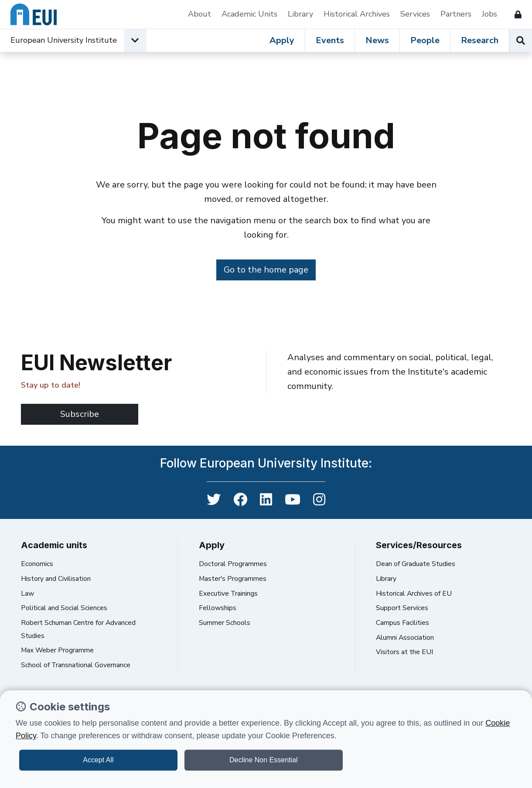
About (199, 14)
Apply (282, 40)
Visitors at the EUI (404, 652)
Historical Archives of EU (414, 594)
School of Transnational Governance (76, 665)
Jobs (489, 14)
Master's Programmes (233, 579)
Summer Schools (225, 623)
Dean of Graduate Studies (416, 564)
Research (480, 40)
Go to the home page (266, 270)
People (425, 40)
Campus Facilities (402, 623)
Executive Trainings (228, 594)
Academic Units (249, 14)
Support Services (402, 608)
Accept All (98, 760)
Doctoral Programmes (233, 564)
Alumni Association (405, 638)
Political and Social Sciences (64, 608)
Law (27, 594)
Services (415, 14)
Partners (456, 14)
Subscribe (80, 414)
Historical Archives (357, 14)
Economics (37, 564)
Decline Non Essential (264, 760)
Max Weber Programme (57, 650)
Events (330, 40)
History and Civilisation (56, 579)
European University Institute (64, 40)
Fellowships (218, 608)
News (377, 40)
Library (300, 14)
